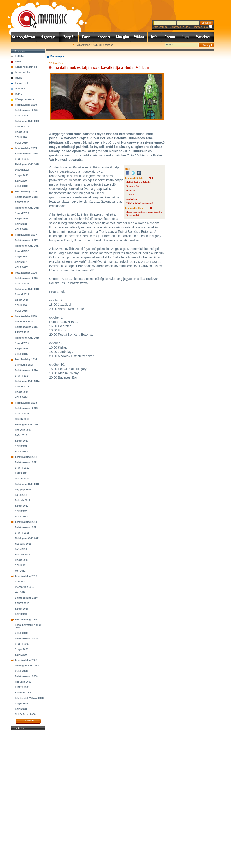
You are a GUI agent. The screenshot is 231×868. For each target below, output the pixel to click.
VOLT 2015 (21, 354)
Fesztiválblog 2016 (26, 273)
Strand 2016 (22, 294)
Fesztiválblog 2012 (26, 457)
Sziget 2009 (22, 649)
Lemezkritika (22, 72)
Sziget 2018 (22, 219)
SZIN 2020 (21, 137)
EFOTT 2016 (22, 284)
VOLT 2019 (21, 186)
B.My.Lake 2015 (24, 321)
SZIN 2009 (21, 655)
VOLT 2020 (21, 143)
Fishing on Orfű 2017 (27, 246)
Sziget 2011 (22, 560)
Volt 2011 (20, 571)
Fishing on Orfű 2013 (27, 424)
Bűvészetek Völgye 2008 (29, 698)
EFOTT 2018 (22, 202)
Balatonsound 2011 (26, 527)
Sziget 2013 (22, 441)
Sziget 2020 (22, 132)
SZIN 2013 (21, 446)
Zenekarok (69, 37)
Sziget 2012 (22, 506)
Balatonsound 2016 (26, 278)
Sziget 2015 (22, 349)
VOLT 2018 (21, 229)
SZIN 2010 (21, 614)
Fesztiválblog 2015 (26, 316)
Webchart (204, 37)
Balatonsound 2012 (26, 462)
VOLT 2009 (21, 633)
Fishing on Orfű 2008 (27, 666)
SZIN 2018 (21, 224)
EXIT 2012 (21, 473)
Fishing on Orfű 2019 (27, 164)
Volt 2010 (20, 592)
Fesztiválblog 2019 (26, 148)
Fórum (170, 37)
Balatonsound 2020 (26, 110)
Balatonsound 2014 (26, 370)
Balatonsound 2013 (26, 408)
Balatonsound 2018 (26, 197)
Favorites (21, 45)
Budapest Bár (133, 186)
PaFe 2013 (21, 435)
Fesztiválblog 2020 (26, 105)
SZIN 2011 (21, 565)
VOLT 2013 (21, 451)
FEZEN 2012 (22, 479)
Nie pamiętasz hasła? (180, 27)
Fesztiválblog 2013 (26, 403)
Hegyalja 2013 (23, 430)
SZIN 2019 (21, 181)
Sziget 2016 (22, 300)
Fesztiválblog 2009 (26, 619)
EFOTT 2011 (22, 533)
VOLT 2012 (21, 517)
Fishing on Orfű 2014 (27, 381)
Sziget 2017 (22, 256)
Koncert (104, 37)
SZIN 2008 (21, 709)
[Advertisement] (28, 799)
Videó (139, 37)
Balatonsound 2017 (26, 240)
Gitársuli (20, 88)
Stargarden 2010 (25, 587)
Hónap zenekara (24, 99)
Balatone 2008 (23, 693)
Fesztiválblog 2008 (26, 660)
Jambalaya (132, 199)
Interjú (19, 78)
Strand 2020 (22, 126)
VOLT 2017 (21, 267)
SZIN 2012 (21, 511)
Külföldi (20, 56)
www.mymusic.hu (39, 15)
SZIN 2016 (21, 305)
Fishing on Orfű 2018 (27, 208)
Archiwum (28, 721)
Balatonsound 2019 (26, 154)
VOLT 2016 (21, 311)
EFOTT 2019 (22, 159)
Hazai (18, 61)
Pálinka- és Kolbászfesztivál (140, 203)
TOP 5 (18, 94)
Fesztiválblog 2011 (26, 522)
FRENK (130, 195)
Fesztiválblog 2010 (26, 576)
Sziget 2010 (22, 609)
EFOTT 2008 (22, 687)
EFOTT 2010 (22, 603)
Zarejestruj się (161, 27)
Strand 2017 (22, 251)
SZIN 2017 (21, 262)
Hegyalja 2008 (23, 682)
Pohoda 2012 (23, 500)
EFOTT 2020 (22, 116)
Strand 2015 (22, 343)
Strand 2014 (22, 386)
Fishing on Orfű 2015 (27, 338)
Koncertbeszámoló (26, 67)
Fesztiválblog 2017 (26, 235)
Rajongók (86, 37)
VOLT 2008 (21, 671)
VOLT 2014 (21, 397)
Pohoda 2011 (23, 554)
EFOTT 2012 (22, 468)
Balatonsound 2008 (26, 676)
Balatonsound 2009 (26, 638)
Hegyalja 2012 (23, 489)
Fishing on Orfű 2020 (27, 121)
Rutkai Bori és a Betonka (138, 182)
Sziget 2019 (22, 175)
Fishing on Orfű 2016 (27, 289)
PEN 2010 (21, 582)
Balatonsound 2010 (26, 598)
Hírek (48, 37)
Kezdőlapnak (40, 45)
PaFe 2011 (21, 549)
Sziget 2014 (22, 392)
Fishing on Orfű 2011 (27, 538)
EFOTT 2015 (22, 332)
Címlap (24, 37)
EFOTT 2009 (22, 644)
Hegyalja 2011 (23, 544)
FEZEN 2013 (22, 419)
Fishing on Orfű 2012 (27, 484)
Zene (122, 37)
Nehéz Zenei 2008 (25, 714)
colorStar (131, 190)
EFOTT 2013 (22, 414)
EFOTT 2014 (22, 376)
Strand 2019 (22, 170)
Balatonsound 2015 (26, 327)
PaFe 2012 (21, 495)
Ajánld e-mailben (59, 45)
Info (155, 37)
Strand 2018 (22, 213)
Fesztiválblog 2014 (26, 359)
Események (22, 83)
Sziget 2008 (22, 703)
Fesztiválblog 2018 (26, 191)
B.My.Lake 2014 (24, 365)
